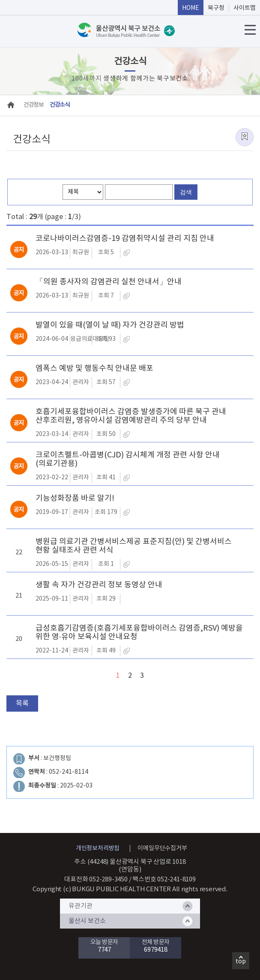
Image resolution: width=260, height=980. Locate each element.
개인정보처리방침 (98, 848)
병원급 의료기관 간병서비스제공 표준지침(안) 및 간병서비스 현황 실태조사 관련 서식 (134, 546)
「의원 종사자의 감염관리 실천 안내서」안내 (109, 282)
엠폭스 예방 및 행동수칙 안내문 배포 (94, 369)
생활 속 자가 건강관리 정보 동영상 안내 (99, 585)
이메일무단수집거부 (162, 848)
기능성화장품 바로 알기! (75, 499)
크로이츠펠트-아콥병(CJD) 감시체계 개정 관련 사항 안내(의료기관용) (128, 460)
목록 (22, 703)
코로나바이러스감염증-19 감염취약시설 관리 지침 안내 (125, 239)
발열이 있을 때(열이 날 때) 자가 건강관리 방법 (110, 325)
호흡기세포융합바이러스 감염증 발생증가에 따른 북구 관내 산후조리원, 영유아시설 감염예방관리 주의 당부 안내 (131, 416)
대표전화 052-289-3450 (96, 879)
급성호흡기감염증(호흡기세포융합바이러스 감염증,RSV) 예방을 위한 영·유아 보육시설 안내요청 (139, 633)
